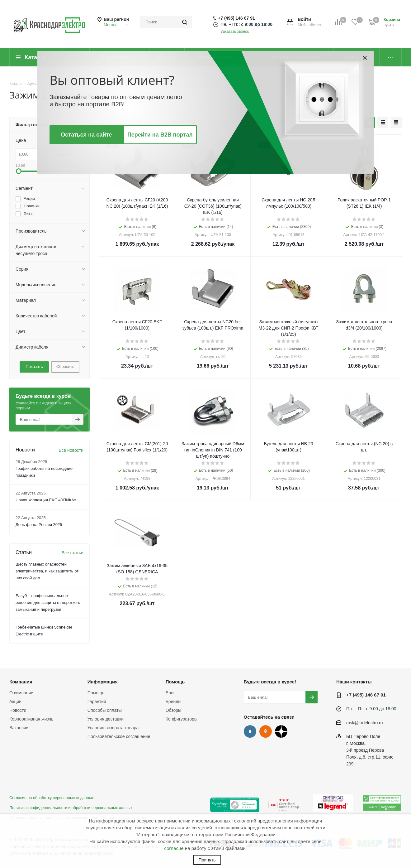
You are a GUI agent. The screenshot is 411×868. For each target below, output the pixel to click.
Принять (207, 860)
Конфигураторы (182, 719)
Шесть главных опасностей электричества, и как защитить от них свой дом (47, 571)
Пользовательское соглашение (119, 736)
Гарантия (97, 702)
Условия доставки (106, 719)
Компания (21, 682)
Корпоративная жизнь (31, 719)
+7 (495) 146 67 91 (236, 18)
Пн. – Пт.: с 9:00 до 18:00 (246, 24)
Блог (170, 693)
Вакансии (19, 728)
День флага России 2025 (39, 525)
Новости (18, 710)
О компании (21, 693)
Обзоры (174, 710)
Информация (103, 682)
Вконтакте (250, 731)
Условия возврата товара (113, 728)
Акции (15, 702)
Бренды (174, 702)
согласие (174, 848)
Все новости (71, 450)
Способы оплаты (105, 710)
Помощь (96, 693)
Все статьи (73, 553)
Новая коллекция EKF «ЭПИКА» (46, 500)
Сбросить (65, 366)
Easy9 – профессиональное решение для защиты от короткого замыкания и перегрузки (48, 603)
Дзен (281, 731)
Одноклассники (266, 731)
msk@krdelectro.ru (365, 723)
